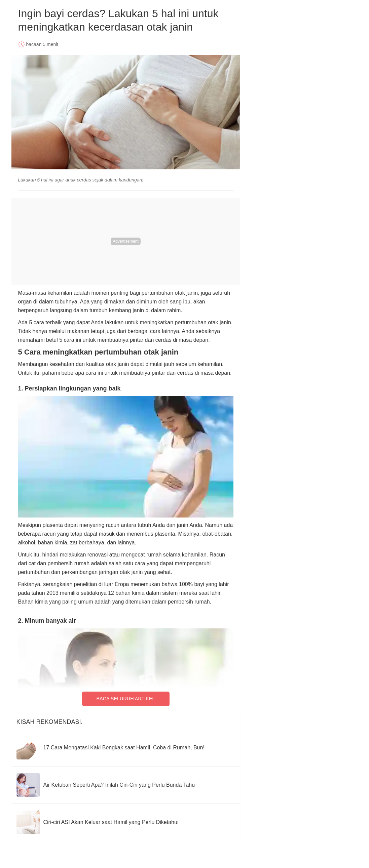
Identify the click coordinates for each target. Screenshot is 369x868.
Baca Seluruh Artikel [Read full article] (125, 699)
